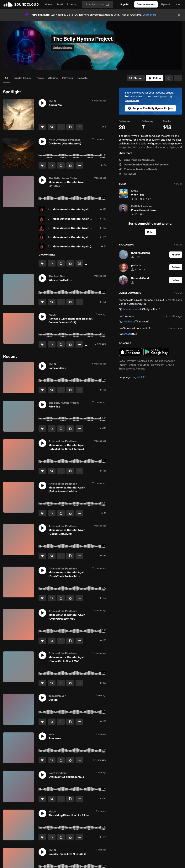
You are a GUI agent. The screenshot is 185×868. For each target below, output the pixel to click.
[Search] (98, 4)
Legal (122, 361)
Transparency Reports (132, 369)
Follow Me (127, 174)
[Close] (179, 15)
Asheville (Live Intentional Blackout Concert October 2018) (141, 302)
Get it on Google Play (156, 352)
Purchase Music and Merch (138, 169)
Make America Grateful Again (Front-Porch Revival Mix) (87, 228)
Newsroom (158, 365)
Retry (150, 232)
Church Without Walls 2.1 (137, 328)
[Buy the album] (86, 263)
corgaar (127, 334)
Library (72, 4)
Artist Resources (139, 365)
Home (48, 4)
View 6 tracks (47, 255)
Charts (170, 365)
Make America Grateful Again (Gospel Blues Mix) (83, 237)
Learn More (150, 15)
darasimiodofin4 (132, 309)
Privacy (131, 361)
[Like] (42, 127)
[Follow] (155, 78)
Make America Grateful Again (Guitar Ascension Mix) (85, 246)
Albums (53, 78)
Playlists (68, 78)
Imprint (123, 365)
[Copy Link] (70, 127)
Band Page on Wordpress (137, 160)
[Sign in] (124, 4)
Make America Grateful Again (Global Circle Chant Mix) (87, 209)
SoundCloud (21, 4)
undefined (128, 321)
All (6, 78)
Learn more (132, 100)
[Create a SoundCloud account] (146, 4)
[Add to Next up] (79, 263)
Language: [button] (132, 377)
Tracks (39, 78)
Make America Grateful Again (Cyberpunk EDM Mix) (85, 219)
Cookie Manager (165, 361)
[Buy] (86, 344)
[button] (178, 4)
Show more (125, 153)
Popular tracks (22, 78)
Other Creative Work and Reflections (144, 164)
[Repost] (52, 127)
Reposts (82, 78)
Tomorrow (128, 316)
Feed (60, 4)
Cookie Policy (145, 361)
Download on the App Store (130, 352)
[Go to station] (136, 78)
